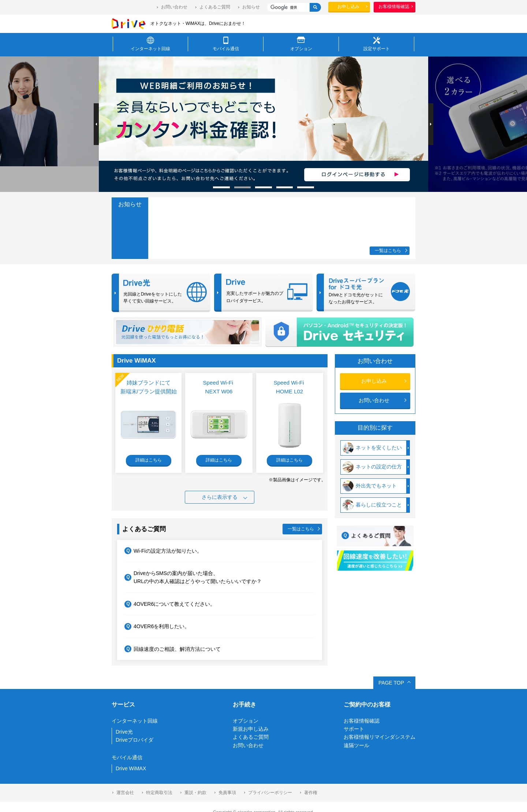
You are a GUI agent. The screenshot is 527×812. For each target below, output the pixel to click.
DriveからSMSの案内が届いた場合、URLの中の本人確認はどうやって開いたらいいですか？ (193, 577)
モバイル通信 (127, 757)
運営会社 (125, 793)
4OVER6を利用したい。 (157, 626)
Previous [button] (96, 124)
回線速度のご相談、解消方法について (173, 649)
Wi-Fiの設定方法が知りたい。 (163, 551)
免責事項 (227, 793)
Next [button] (431, 124)
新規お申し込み (251, 729)
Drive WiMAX (131, 768)
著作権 (311, 793)
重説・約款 (195, 793)
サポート (354, 729)
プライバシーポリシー (270, 793)
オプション (246, 721)
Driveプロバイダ (134, 740)
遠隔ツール (356, 745)
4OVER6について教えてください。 (170, 604)
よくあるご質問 (215, 7)
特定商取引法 (159, 793)
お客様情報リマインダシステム (380, 737)
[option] (326, 124)
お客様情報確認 (362, 721)
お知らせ (251, 7)
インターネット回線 (135, 721)
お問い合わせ (174, 7)
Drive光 (124, 732)
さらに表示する (220, 497)
